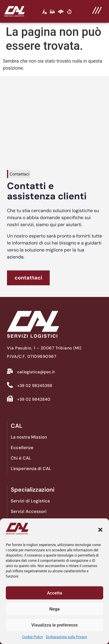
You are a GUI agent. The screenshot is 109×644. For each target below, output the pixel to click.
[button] (100, 530)
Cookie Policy (32, 637)
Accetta (55, 593)
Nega (54, 609)
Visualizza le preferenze (55, 625)
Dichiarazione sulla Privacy (66, 637)
